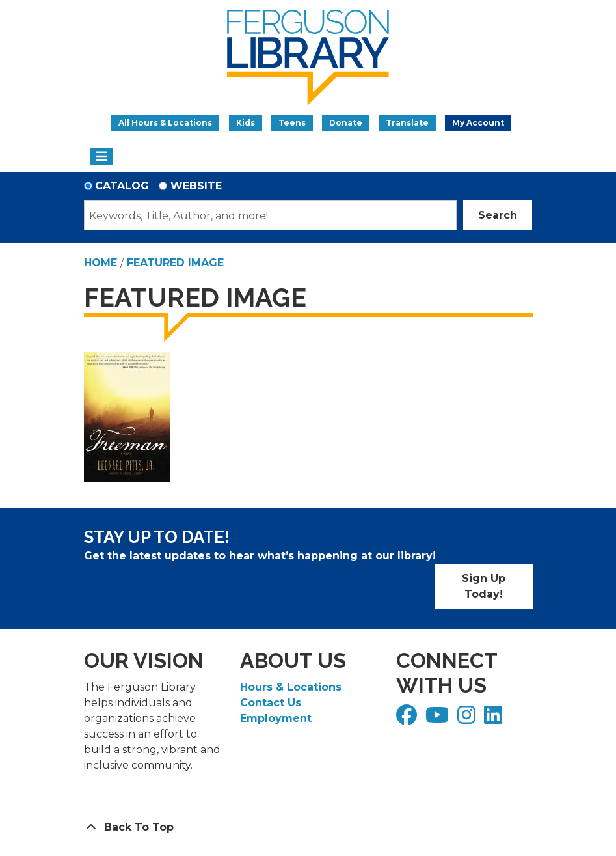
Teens (292, 123)
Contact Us (271, 703)
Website (196, 186)
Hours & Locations (291, 687)
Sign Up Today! (484, 586)
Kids (246, 123)
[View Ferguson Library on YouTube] (439, 719)
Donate (346, 123)
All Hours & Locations (165, 123)
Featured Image (175, 263)
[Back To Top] (308, 827)
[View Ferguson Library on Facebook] (408, 719)
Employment (276, 718)
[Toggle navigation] (102, 157)
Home (100, 263)
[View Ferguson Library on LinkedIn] (495, 719)
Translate (407, 123)
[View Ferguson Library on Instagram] (468, 719)
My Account (478, 123)
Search (498, 215)
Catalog (122, 186)
